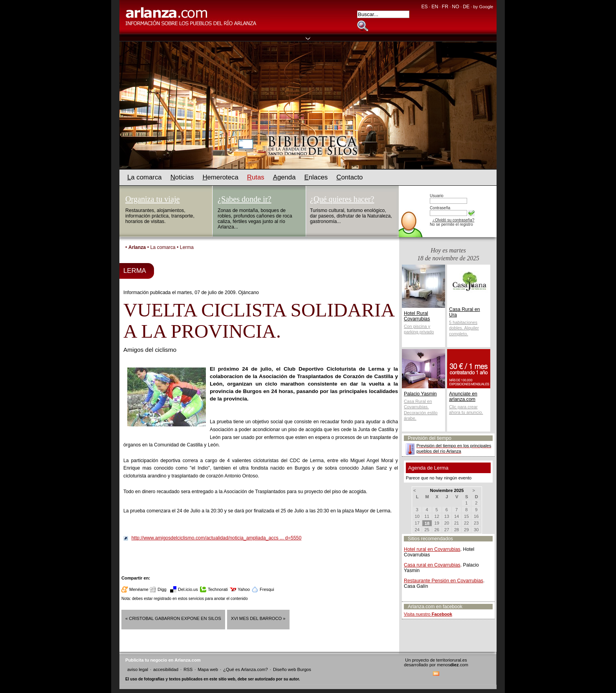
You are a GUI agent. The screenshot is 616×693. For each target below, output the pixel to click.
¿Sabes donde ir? (245, 199)
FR (445, 7)
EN (435, 7)
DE (466, 7)
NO (455, 7)
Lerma (187, 247)
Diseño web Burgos (292, 669)
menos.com (453, 665)
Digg (162, 589)
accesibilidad (166, 669)
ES (424, 7)
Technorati (218, 589)
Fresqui (267, 589)
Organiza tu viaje (152, 199)
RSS (188, 669)
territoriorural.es (451, 660)
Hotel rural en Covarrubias (432, 549)
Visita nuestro (428, 614)
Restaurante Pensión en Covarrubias (444, 581)
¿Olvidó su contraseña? (453, 220)
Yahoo (244, 589)
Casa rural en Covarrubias (432, 565)
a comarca (145, 177)
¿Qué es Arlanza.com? (246, 669)
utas (256, 177)
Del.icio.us (188, 589)
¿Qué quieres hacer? (342, 199)
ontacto (349, 177)
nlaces (316, 177)
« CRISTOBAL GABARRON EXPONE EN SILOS (173, 618)
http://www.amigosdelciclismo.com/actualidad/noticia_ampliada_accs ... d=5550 (216, 538)
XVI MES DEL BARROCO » (258, 618)
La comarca (163, 247)
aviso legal (138, 669)
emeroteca (220, 177)
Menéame (139, 589)
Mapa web (208, 669)
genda (284, 177)
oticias (182, 177)
